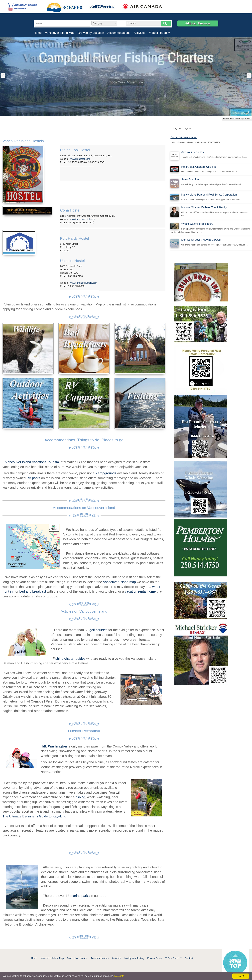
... (221, 142)
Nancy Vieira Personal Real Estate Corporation (209, 195)
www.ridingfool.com (80, 159)
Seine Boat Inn (190, 179)
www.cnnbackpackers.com (83, 283)
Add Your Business (198, 23)
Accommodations (119, 33)
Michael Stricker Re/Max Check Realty (204, 207)
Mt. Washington (55, 746)
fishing (80, 797)
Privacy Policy (155, 958)
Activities (140, 33)
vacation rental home (140, 591)
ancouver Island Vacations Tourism (33, 462)
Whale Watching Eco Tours (197, 224)
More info (119, 976)
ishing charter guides (70, 659)
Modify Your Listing (134, 958)
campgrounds (106, 473)
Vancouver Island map (120, 582)
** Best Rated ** (159, 33)
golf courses (98, 630)
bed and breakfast (33, 591)
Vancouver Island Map (60, 33)
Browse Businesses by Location (237, 119)
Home (38, 33)
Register (177, 128)
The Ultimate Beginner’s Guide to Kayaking (34, 816)
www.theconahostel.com (82, 219)
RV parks (33, 478)
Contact (189, 958)
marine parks (80, 896)
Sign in (188, 128)
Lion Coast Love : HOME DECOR (201, 240)
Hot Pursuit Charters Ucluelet (198, 167)
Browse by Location (91, 33)
